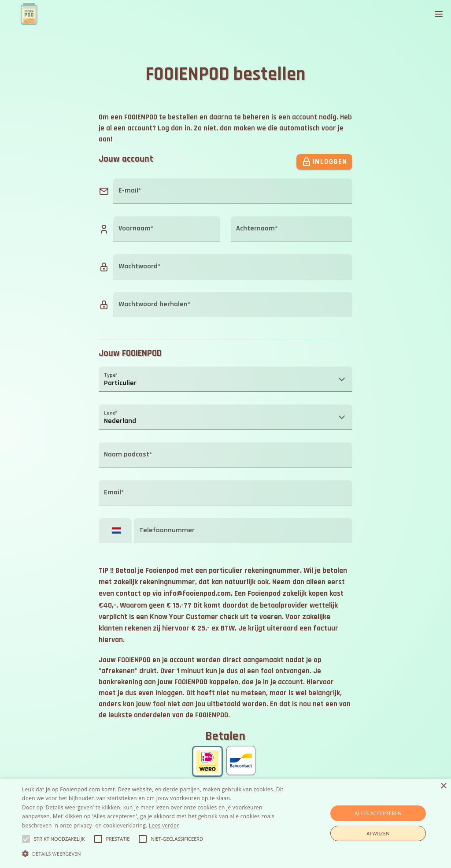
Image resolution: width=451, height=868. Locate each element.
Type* (111, 375)
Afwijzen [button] (378, 833)
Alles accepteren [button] (378, 813)
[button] (225, 379)
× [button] (443, 786)
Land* (111, 413)
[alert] (225, 823)
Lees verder (164, 825)
